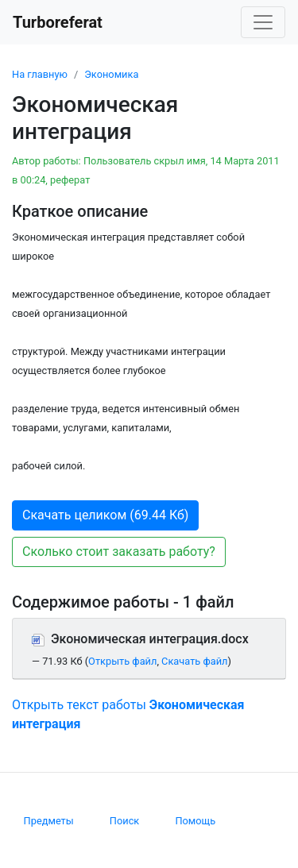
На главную (40, 74)
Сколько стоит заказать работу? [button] (119, 552)
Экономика (111, 74)
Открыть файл (122, 661)
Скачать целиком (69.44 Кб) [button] (105, 515)
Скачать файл (194, 661)
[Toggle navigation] (263, 22)
